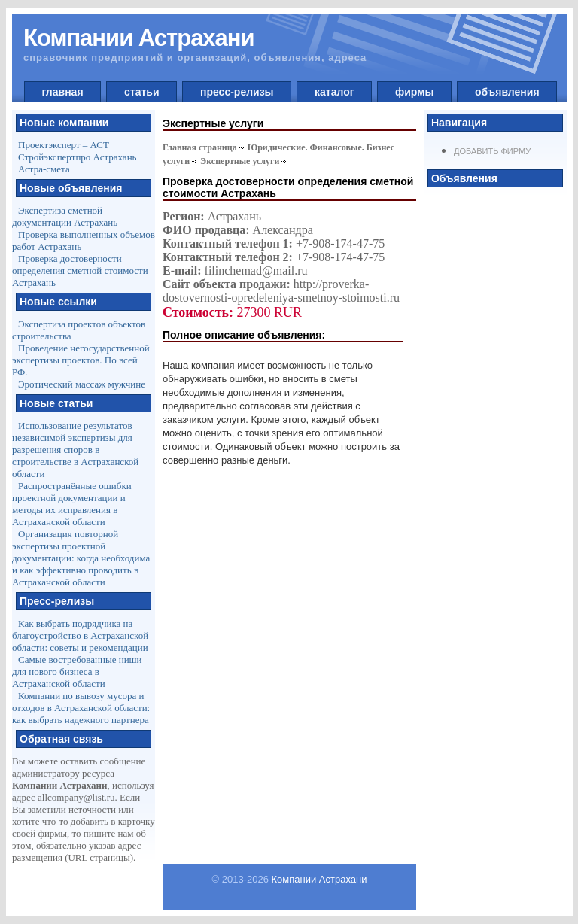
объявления (507, 92)
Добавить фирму (492, 151)
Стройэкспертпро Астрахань (78, 157)
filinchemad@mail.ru (256, 271)
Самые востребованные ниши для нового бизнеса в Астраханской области (77, 672)
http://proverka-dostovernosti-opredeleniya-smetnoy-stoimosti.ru (281, 291)
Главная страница (200, 147)
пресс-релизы (237, 92)
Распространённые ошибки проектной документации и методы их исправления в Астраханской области (72, 504)
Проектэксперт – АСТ (64, 145)
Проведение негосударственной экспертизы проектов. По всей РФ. (81, 360)
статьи (141, 92)
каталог (334, 92)
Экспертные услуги (240, 161)
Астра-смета (44, 169)
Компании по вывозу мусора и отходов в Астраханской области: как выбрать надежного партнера (81, 708)
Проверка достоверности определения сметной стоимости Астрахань (80, 271)
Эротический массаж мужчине (82, 384)
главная (63, 92)
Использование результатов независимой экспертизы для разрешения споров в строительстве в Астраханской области (75, 450)
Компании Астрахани (319, 879)
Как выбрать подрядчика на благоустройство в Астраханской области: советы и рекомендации (80, 635)
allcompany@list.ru (76, 797)
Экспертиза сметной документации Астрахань (65, 216)
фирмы (414, 92)
